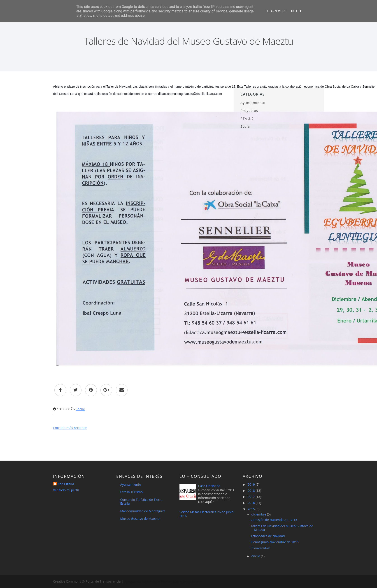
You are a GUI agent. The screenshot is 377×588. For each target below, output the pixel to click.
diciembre (259, 514)
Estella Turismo (131, 492)
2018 (252, 491)
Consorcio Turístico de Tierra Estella (141, 501)
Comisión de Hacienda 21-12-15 (274, 520)
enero (256, 556)
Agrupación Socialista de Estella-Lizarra (152, 581)
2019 (252, 484)
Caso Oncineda (209, 486)
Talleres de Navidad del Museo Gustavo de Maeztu (282, 528)
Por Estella (66, 484)
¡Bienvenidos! (260, 548)
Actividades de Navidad (268, 536)
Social (80, 409)
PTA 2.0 (247, 118)
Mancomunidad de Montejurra (143, 511)
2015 (252, 509)
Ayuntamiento (253, 103)
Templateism (191, 581)
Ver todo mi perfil (66, 490)
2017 (252, 497)
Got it (296, 11)
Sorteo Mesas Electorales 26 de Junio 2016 (206, 514)
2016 (252, 503)
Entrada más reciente (70, 428)
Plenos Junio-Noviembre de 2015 (275, 542)
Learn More (277, 11)
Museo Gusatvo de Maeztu (140, 519)
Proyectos (249, 110)
